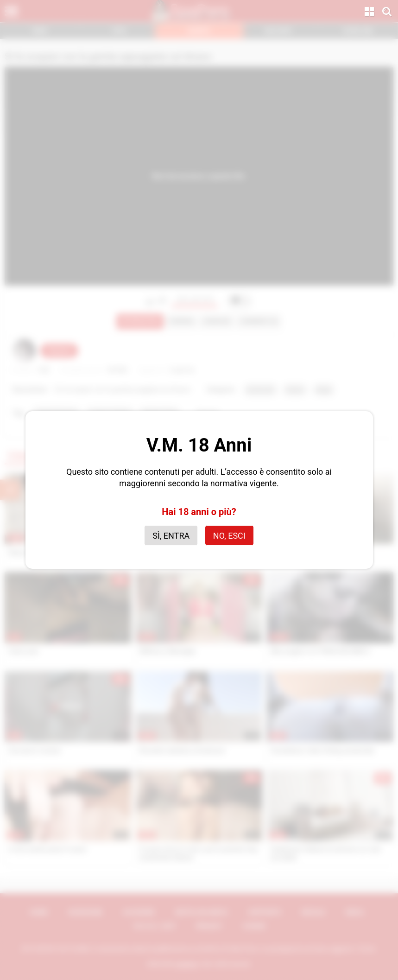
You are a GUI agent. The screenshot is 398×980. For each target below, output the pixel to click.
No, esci (229, 536)
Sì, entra (171, 536)
